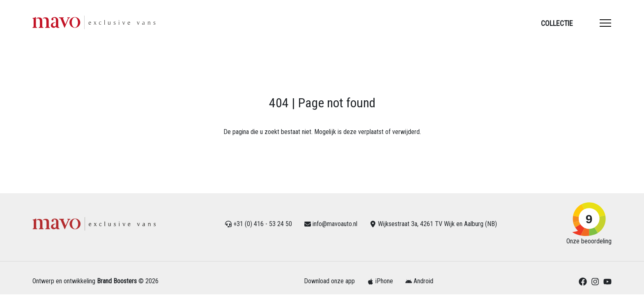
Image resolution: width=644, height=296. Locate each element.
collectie (557, 23)
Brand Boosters (117, 281)
